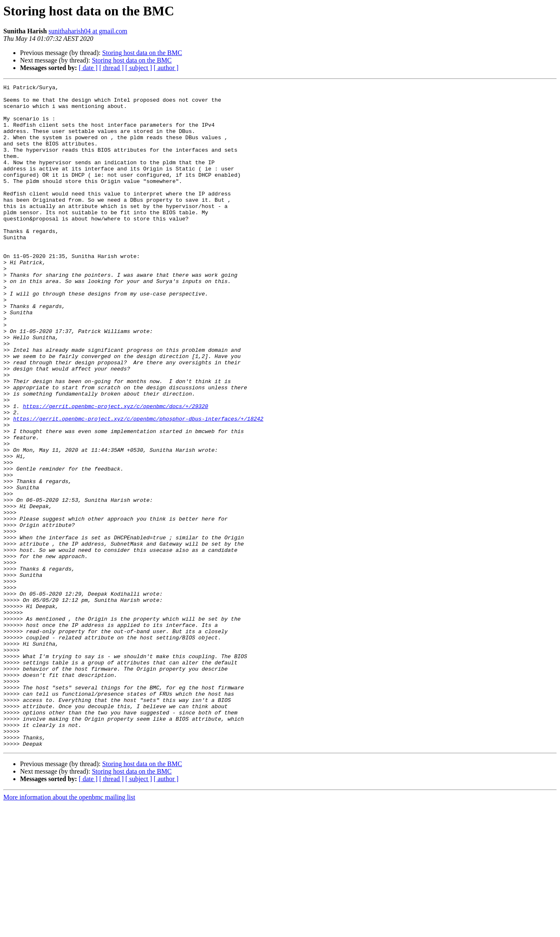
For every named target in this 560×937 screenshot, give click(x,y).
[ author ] (166, 68)
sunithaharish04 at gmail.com (88, 31)
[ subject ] (139, 68)
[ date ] (88, 68)
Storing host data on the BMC (142, 53)
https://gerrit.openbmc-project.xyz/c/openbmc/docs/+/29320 (116, 471)
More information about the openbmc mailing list (69, 930)
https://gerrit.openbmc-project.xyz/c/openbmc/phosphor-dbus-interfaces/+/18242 (138, 486)
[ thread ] (111, 68)
